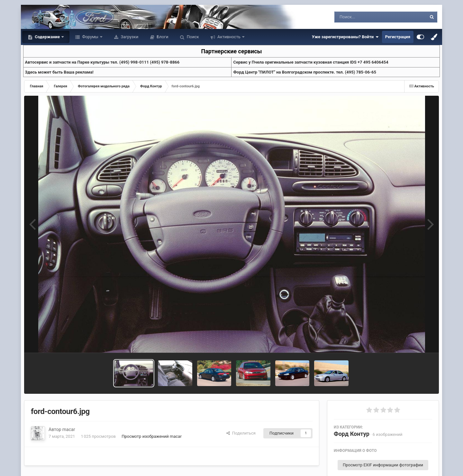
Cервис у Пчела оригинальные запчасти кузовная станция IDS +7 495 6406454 (311, 62)
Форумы (90, 37)
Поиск (192, 37)
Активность (229, 37)
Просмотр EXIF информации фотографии (383, 465)
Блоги (162, 37)
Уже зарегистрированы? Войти (345, 37)
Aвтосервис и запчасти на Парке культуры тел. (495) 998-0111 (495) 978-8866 (102, 62)
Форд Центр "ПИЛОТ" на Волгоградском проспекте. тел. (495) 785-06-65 (304, 72)
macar (69, 429)
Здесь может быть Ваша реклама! (59, 72)
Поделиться (241, 433)
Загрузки (129, 37)
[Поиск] (369, 17)
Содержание (47, 37)
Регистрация (398, 37)
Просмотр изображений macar (152, 436)
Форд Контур (352, 434)
